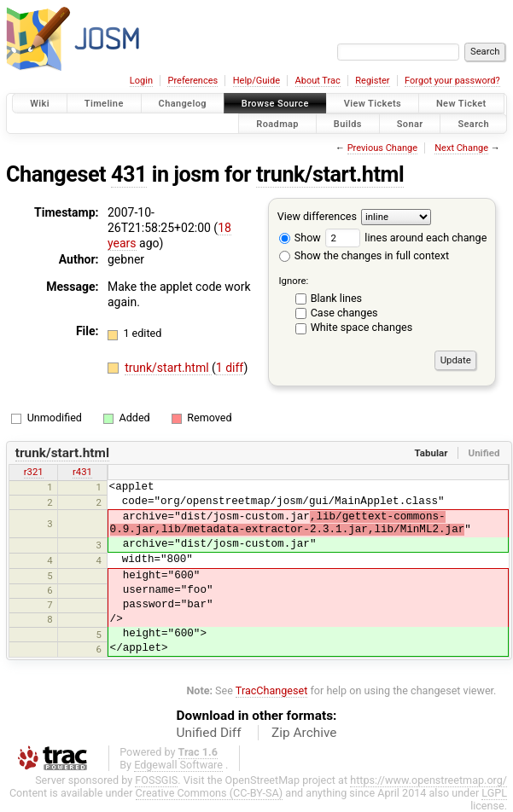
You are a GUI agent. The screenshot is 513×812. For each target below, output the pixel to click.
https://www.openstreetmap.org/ (428, 780)
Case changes (344, 313)
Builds (348, 123)
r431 (82, 472)
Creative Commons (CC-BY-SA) (210, 793)
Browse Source (275, 104)
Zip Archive (304, 733)
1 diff (230, 368)
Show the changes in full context (364, 255)
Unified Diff (209, 733)
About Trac (318, 81)
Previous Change (382, 148)
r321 (34, 472)
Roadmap (277, 123)
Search (473, 123)
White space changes (362, 327)
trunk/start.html (330, 174)
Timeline (104, 104)
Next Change (461, 148)
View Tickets (373, 104)
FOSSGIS (156, 780)
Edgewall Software (178, 765)
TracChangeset (272, 690)
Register (372, 81)
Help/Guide (256, 81)
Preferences (192, 81)
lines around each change (406, 238)
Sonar (410, 123)
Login (141, 81)
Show (300, 238)
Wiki (40, 104)
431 (129, 174)
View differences (317, 216)
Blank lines (336, 298)
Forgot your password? (452, 81)
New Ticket (461, 104)
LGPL (494, 793)
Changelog (183, 104)
